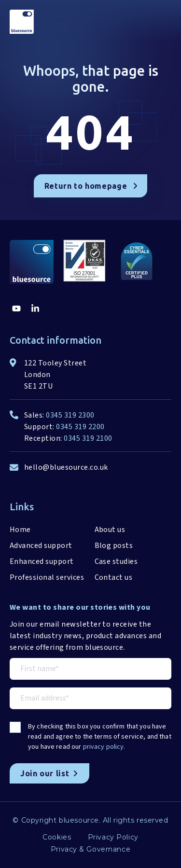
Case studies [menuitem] (116, 561)
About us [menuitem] (110, 530)
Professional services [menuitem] (47, 577)
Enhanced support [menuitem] (42, 561)
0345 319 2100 (88, 438)
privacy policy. (104, 747)
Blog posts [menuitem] (114, 546)
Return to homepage (91, 186)
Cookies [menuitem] (57, 837)
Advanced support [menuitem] (41, 546)
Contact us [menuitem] (114, 577)
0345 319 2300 (70, 415)
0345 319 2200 (80, 427)
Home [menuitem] (20, 530)
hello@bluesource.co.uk (66, 467)
